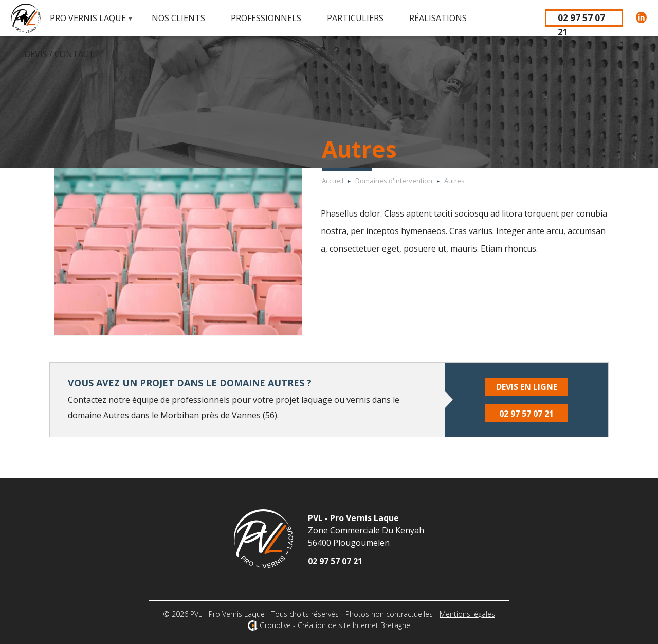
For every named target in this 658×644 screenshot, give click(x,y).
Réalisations (438, 18)
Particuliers (355, 18)
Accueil (24, 18)
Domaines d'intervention (394, 181)
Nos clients (178, 18)
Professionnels (266, 18)
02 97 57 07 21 (581, 19)
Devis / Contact (59, 54)
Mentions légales (467, 614)
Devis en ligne (527, 387)
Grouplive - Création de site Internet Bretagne (335, 625)
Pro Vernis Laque (85, 24)
